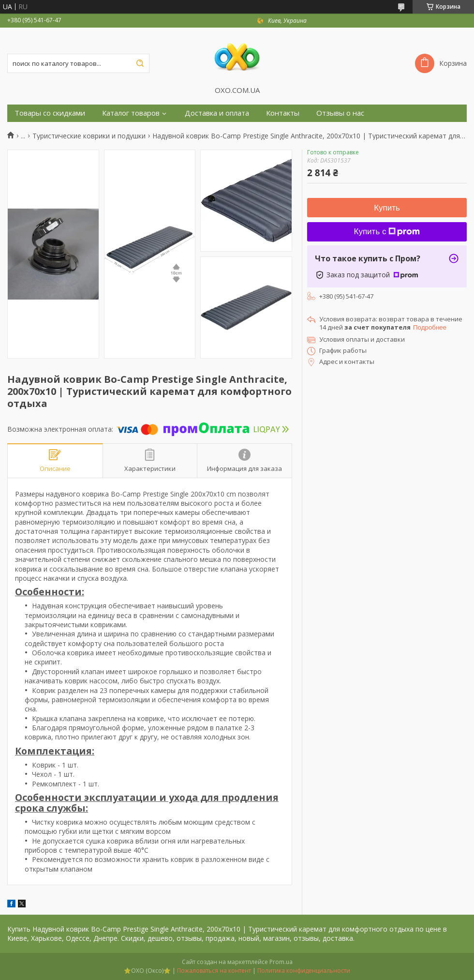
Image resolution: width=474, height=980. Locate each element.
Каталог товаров (131, 113)
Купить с (387, 232)
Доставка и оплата (217, 113)
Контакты (283, 113)
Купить (387, 208)
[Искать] (140, 63)
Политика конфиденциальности (304, 971)
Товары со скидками (50, 113)
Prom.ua (281, 962)
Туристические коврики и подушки (89, 136)
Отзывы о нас (340, 113)
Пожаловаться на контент (214, 971)
